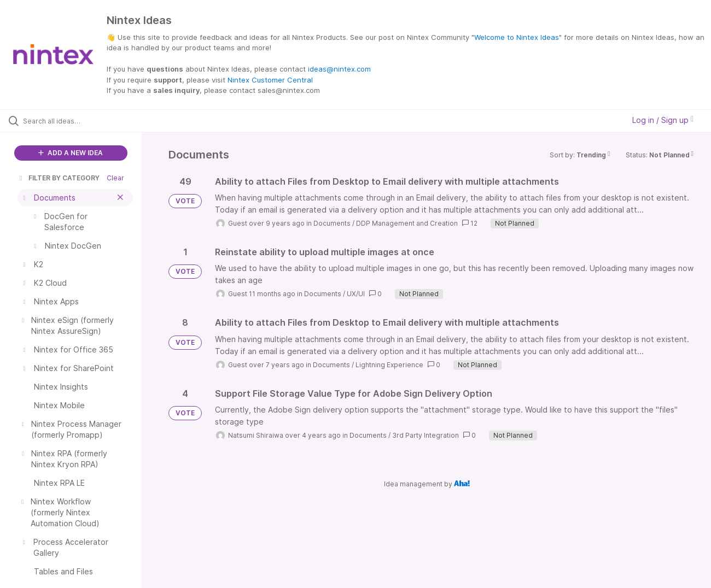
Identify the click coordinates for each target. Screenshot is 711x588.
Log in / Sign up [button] (663, 120)
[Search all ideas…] (85, 121)
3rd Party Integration (426, 435)
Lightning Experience (389, 365)
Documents (332, 223)
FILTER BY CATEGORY (59, 178)
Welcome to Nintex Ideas (517, 37)
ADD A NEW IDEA (71, 153)
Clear (115, 178)
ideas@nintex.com (339, 69)
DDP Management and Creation (407, 223)
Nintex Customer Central (270, 80)
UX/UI (356, 294)
